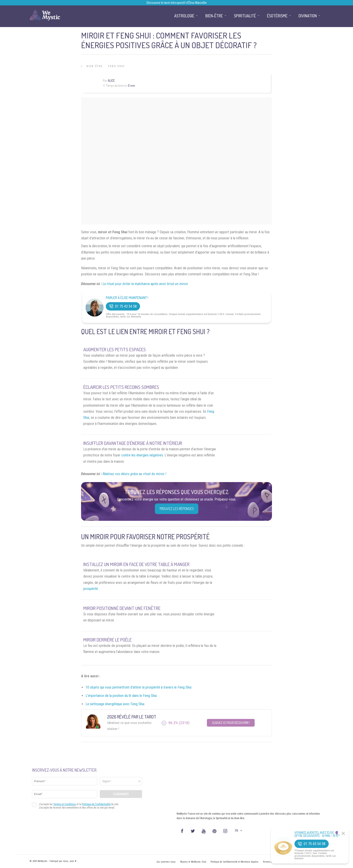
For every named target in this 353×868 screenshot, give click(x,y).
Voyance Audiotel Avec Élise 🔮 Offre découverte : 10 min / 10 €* (317, 834)
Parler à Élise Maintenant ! (127, 298)
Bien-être (95, 66)
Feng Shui (116, 66)
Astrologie (184, 16)
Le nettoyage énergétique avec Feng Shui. (115, 704)
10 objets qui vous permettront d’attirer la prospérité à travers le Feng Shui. (139, 687)
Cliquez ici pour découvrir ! (231, 723)
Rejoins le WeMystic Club (193, 862)
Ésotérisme (277, 16)
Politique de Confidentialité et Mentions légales (234, 862)
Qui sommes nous (166, 862)
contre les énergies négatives (142, 455)
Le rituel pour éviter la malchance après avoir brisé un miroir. (146, 284)
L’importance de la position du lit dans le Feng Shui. (121, 696)
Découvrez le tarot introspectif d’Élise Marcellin (177, 3)
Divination (308, 16)
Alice (111, 80)
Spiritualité (245, 16)
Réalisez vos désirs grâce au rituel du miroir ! (135, 474)
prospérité (91, 589)
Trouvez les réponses (177, 509)
